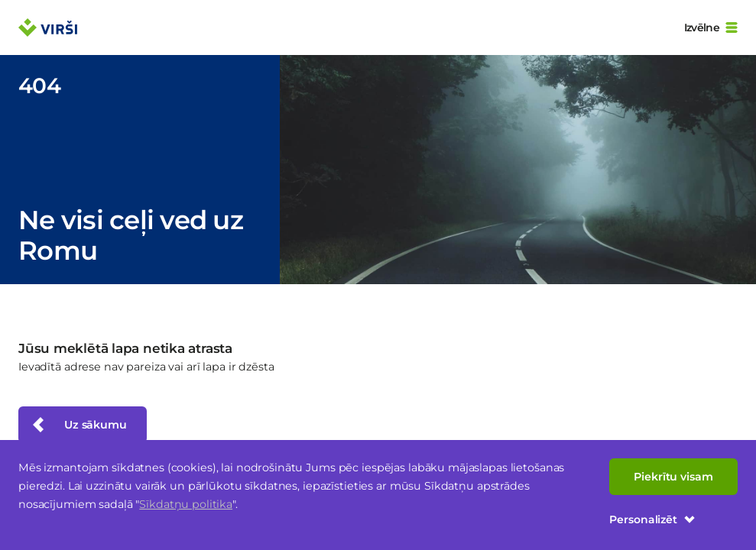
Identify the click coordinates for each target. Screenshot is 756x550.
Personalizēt (652, 519)
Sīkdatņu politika (186, 504)
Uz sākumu (78, 425)
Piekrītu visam (673, 477)
